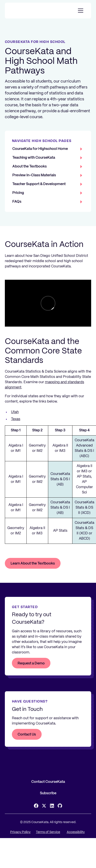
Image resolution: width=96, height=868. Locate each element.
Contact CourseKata (48, 782)
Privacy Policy (20, 832)
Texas (16, 419)
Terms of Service (48, 832)
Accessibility (76, 832)
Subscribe (48, 793)
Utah (15, 412)
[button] (80, 11)
